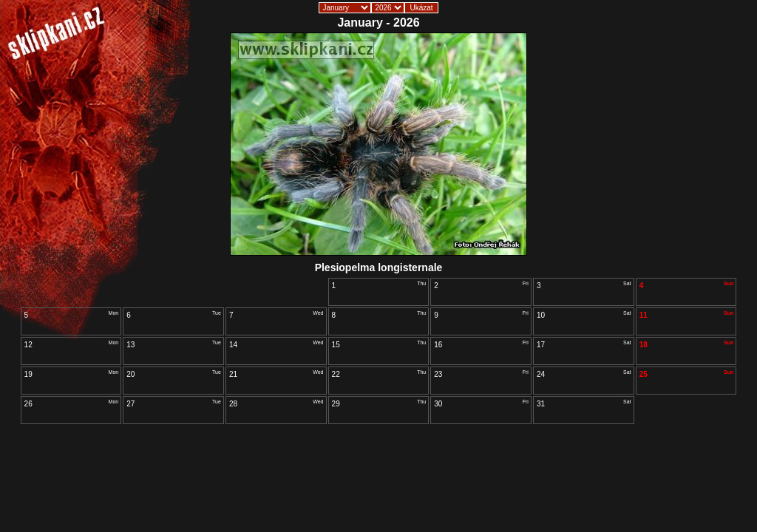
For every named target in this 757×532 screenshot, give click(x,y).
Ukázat (421, 8)
